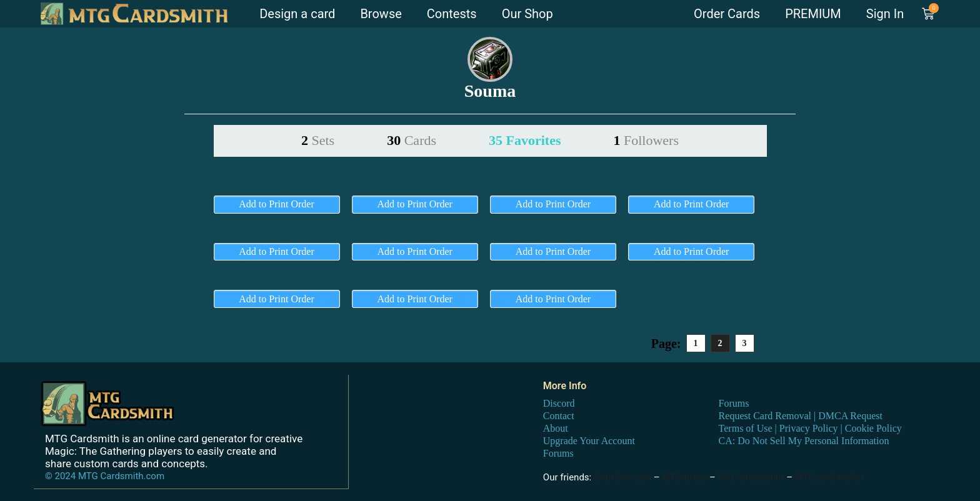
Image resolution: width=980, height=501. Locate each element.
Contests (452, 14)
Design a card (297, 14)
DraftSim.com (622, 477)
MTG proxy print (751, 477)
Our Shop (527, 14)
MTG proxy (684, 477)
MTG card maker (830, 477)
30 (412, 140)
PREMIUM (813, 14)
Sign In (885, 14)
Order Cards (727, 14)
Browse (381, 14)
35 (525, 140)
